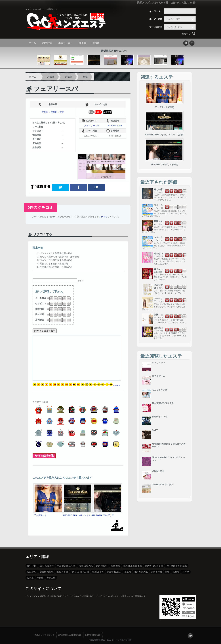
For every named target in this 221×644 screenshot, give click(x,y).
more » (117, 385)
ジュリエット (159, 362)
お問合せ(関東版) (93, 635)
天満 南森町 (102, 566)
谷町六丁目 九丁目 (80, 572)
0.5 (50, 298)
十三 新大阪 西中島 (66, 566)
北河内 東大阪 (141, 572)
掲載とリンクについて (45, 635)
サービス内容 (156, 27)
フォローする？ (190, 636)
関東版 (82, 43)
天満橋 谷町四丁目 (154, 566)
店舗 (91, 112)
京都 (85, 77)
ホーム (32, 43)
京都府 (51, 77)
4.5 (68, 298)
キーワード (155, 11)
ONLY (155, 430)
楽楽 (156, 315)
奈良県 (40, 578)
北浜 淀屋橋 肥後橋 (132, 566)
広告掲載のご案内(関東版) (70, 635)
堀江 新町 (32, 572)
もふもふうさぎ (160, 390)
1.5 (54, 298)
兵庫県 (186, 572)
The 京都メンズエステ (163, 403)
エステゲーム (159, 376)
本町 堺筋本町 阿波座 (176, 566)
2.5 (59, 298)
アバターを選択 (40, 402)
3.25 (63, 298)
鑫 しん (158, 269)
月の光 (157, 328)
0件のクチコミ (41, 207)
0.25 (50, 298)
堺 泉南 (127, 572)
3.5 (63, 298)
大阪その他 (156, 572)
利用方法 (47, 43)
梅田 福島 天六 (86, 566)
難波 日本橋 (62, 572)
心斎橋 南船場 (46, 572)
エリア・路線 (156, 19)
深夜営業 (108, 112)
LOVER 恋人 (158, 471)
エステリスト (65, 43)
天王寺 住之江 (114, 572)
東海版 (96, 43)
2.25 (58, 298)
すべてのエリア (173, 19)
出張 (167, 572)
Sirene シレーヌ (160, 417)
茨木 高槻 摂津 (47, 566)
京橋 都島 (115, 566)
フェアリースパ (56, 89)
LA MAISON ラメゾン (163, 485)
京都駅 (69, 77)
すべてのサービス (174, 27)
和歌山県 (51, 578)
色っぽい (158, 253)
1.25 (54, 298)
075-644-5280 (115, 126)
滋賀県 (30, 578)
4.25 (67, 298)
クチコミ (103, 217)
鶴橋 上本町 (98, 572)
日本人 (98, 112)
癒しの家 (158, 189)
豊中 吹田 (32, 566)
